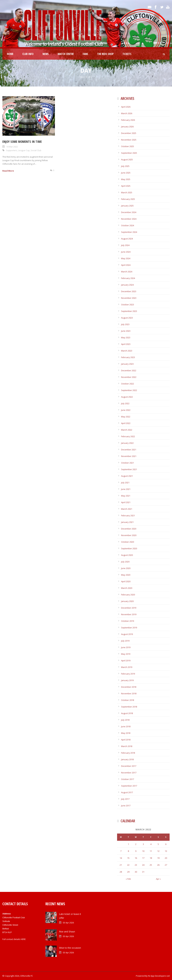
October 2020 (128, 542)
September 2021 (129, 469)
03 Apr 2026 (68, 923)
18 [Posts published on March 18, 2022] (151, 858)
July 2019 (125, 641)
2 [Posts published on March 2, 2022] (136, 844)
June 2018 (126, 726)
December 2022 (129, 370)
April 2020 (126, 581)
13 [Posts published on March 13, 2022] (166, 851)
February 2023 (128, 357)
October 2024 (128, 225)
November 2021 (129, 456)
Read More (8, 171)
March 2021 (127, 509)
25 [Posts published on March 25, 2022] (151, 865)
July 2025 (125, 166)
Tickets (127, 54)
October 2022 (128, 384)
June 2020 (126, 568)
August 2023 (127, 318)
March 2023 (127, 351)
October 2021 (128, 463)
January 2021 (127, 522)
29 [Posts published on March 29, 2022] (128, 872)
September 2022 (129, 390)
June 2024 (126, 252)
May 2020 (126, 575)
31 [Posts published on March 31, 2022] (143, 872)
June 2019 (126, 647)
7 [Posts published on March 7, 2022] (121, 851)
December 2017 (129, 766)
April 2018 (126, 740)
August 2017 (127, 792)
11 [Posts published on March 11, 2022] (151, 851)
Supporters (12, 150)
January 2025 (127, 206)
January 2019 (127, 680)
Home (10, 54)
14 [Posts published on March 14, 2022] (121, 858)
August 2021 (127, 476)
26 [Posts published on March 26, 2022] (158, 865)
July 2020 (125, 562)
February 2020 (128, 595)
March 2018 (127, 746)
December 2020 (129, 529)
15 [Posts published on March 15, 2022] (128, 858)
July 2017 (125, 799)
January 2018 (127, 759)
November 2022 (129, 377)
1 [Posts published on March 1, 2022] (128, 844)
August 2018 (127, 713)
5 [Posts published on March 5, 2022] (158, 844)
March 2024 (127, 272)
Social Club (36, 150)
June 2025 (126, 173)
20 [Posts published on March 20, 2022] (166, 858)
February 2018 (128, 753)
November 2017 (129, 773)
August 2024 (127, 239)
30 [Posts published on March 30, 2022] (136, 872)
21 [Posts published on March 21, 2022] (121, 865)
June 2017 (126, 806)
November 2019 (129, 614)
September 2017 (129, 786)
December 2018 (129, 687)
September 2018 (129, 707)
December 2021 (129, 450)
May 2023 (126, 337)
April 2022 (126, 423)
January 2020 (127, 601)
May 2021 (126, 496)
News (46, 54)
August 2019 (127, 634)
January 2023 (127, 364)
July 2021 (125, 483)
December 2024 (129, 212)
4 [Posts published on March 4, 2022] (151, 844)
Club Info (28, 54)
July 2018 (125, 720)
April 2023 (126, 344)
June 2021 (126, 489)
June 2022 (126, 410)
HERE (23, 939)
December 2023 (129, 291)
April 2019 (126, 661)
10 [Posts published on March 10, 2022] (143, 851)
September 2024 (129, 232)
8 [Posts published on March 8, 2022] (128, 851)
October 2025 (128, 146)
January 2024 (127, 285)
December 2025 (129, 133)
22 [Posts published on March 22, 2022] (128, 865)
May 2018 (126, 733)
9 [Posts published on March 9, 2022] (136, 851)
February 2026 (128, 120)
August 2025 (127, 160)
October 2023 (128, 305)
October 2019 (128, 621)
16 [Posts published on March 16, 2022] (136, 858)
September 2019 (129, 628)
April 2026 (126, 107)
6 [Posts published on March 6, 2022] (166, 844)
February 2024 (128, 278)
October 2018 (128, 700)
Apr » (158, 879)
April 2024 (126, 265)
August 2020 (127, 555)
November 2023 (129, 298)
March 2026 (127, 113)
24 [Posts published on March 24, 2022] (143, 865)
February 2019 (128, 674)
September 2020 (129, 548)
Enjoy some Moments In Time (22, 142)
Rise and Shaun (67, 932)
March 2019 (127, 667)
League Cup (24, 150)
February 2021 (128, 515)
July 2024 (125, 245)
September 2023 (129, 311)
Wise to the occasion (70, 948)
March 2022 (127, 430)
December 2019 (129, 608)
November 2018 (129, 693)
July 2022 (125, 403)
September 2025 (129, 153)
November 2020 (129, 535)
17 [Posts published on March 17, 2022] (143, 858)
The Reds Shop (105, 54)
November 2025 (129, 140)
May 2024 (126, 258)
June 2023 (126, 331)
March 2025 (127, 192)
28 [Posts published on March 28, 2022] (121, 872)
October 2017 (128, 779)
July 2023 (125, 324)
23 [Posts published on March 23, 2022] (136, 865)
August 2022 (127, 397)
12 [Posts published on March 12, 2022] (158, 851)
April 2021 (126, 502)
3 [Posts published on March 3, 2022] (143, 844)
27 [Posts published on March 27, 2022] (166, 865)
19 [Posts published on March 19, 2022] (158, 858)
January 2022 (127, 443)
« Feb (128, 879)
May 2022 (126, 417)
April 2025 (126, 186)
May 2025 (126, 179)
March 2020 (127, 588)
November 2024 (129, 219)
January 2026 (127, 127)
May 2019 (126, 654)
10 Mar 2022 (12, 147)
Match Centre (66, 54)
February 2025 (128, 199)
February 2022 (128, 436)
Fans (85, 54)
